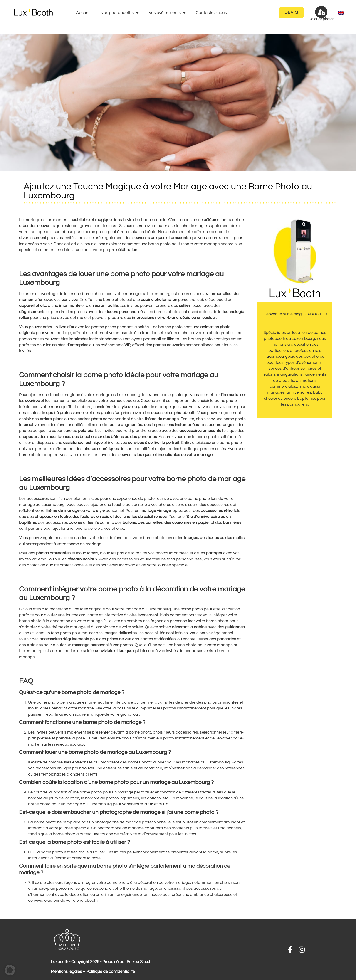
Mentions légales (66, 972)
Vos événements (167, 13)
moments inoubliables (72, 401)
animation (67, 651)
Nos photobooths (120, 13)
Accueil (83, 13)
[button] (10, 970)
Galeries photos (321, 19)
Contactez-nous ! (212, 13)
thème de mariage (84, 544)
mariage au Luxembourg (148, 294)
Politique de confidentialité (111, 972)
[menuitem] (341, 13)
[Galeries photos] (321, 12)
